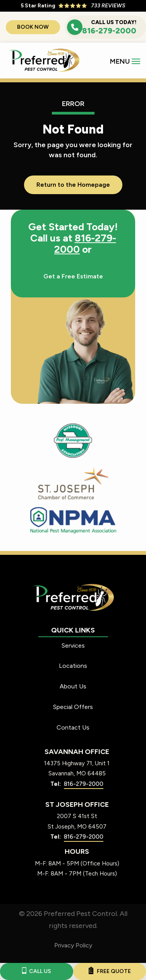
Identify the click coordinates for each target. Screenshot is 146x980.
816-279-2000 (85, 244)
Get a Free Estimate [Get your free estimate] (73, 276)
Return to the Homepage (73, 185)
